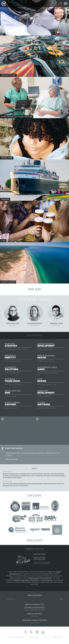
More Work (35, 289)
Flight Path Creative (4, 4)
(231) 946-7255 (39, 554)
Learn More (34, 615)
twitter (31, 632)
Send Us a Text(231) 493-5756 (39, 558)
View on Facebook (12, 459)
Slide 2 (60, 32)
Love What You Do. (34, 299)
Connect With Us (34, 549)
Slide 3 (63, 32)
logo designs (35, 580)
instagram (37, 632)
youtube (43, 632)
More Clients (34, 540)
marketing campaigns (22, 580)
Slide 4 (66, 32)
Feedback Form (57, 637)
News (34, 468)
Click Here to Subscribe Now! (34, 607)
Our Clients (34, 495)
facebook (26, 632)
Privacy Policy (34, 637)
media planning (47, 580)
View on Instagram (17, 435)
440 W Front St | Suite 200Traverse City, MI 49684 (42, 563)
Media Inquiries (35, 595)
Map (46, 637)
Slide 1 (58, 32)
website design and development (40, 578)
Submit (61, 599)
